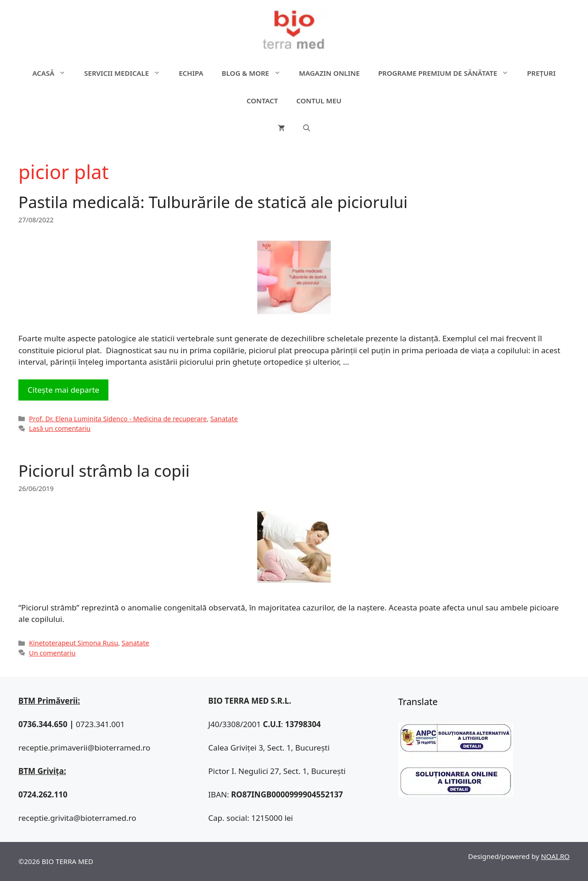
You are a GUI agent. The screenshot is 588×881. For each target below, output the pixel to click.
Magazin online (329, 73)
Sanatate (224, 419)
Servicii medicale (127, 73)
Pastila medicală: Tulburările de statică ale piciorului (213, 202)
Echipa (191, 73)
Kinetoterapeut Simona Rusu (73, 643)
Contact (262, 101)
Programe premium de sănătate (448, 73)
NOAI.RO (555, 856)
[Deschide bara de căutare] (307, 128)
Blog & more (256, 73)
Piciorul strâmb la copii (104, 471)
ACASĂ (54, 73)
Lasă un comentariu (60, 428)
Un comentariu (52, 653)
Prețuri (541, 73)
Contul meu (319, 101)
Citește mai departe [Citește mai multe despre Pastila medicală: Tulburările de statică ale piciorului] (63, 390)
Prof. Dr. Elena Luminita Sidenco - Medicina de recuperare (118, 419)
